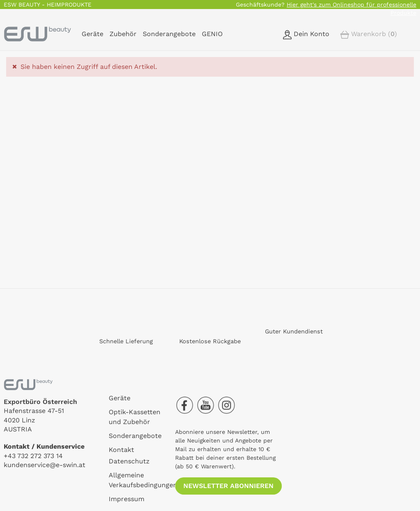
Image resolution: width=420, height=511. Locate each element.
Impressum (127, 499)
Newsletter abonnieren (228, 486)
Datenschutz (129, 461)
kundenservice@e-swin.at (45, 465)
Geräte (120, 398)
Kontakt (121, 450)
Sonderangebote (135, 436)
